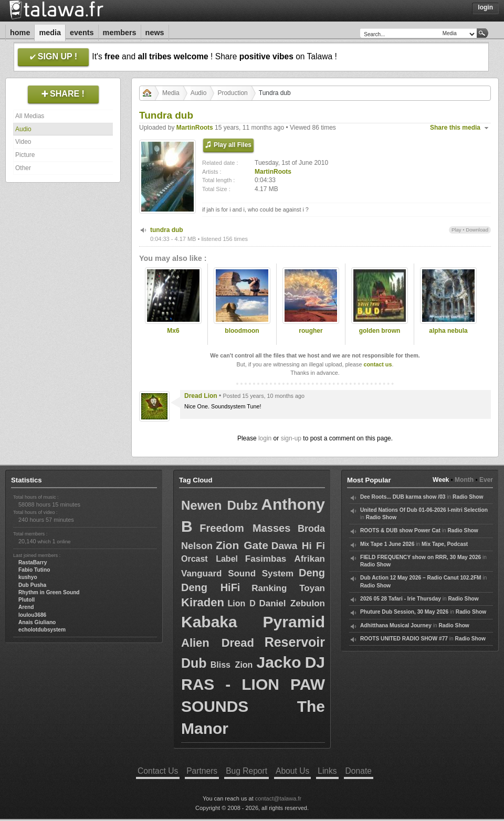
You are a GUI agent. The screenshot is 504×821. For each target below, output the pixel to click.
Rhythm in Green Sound (49, 592)
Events (82, 33)
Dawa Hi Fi (298, 546)
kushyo (28, 577)
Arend (26, 607)
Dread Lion (201, 396)
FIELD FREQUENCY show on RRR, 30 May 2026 (421, 557)
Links (327, 771)
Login (485, 7)
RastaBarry (33, 562)
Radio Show (468, 497)
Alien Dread (218, 643)
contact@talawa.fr (278, 798)
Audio (23, 129)
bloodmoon (242, 331)
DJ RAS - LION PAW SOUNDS (253, 684)
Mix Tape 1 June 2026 (387, 544)
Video (23, 142)
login (265, 438)
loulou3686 (32, 615)
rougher (311, 331)
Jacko (279, 662)
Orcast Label (209, 559)
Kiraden (203, 602)
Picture (25, 155)
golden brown (380, 331)
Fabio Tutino (34, 570)
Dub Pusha (32, 585)
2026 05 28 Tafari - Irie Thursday (401, 599)
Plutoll (27, 600)
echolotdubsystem (42, 630)
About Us (292, 771)
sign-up (291, 438)
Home (20, 33)
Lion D (241, 603)
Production (232, 93)
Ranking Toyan (288, 588)
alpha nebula (448, 331)
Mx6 (173, 331)
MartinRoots (195, 128)
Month (464, 480)
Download (477, 230)
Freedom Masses (245, 528)
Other (23, 168)
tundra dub (167, 230)
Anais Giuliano (37, 622)
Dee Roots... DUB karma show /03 (403, 497)
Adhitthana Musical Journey (396, 625)
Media (50, 33)
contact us (377, 364)
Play (456, 230)
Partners (202, 771)
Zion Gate (242, 545)
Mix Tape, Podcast (445, 544)
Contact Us (158, 771)
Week (441, 480)
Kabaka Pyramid (253, 622)
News (155, 33)
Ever (486, 480)
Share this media (455, 128)
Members (120, 33)
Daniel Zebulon (292, 603)
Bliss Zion (232, 665)
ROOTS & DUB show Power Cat (400, 530)
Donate (359, 771)
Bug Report (246, 771)
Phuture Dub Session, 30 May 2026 (404, 612)
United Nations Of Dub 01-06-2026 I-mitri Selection (424, 510)
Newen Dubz (219, 505)
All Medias (30, 116)
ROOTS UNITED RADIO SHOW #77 (404, 639)
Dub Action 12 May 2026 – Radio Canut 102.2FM (421, 578)
